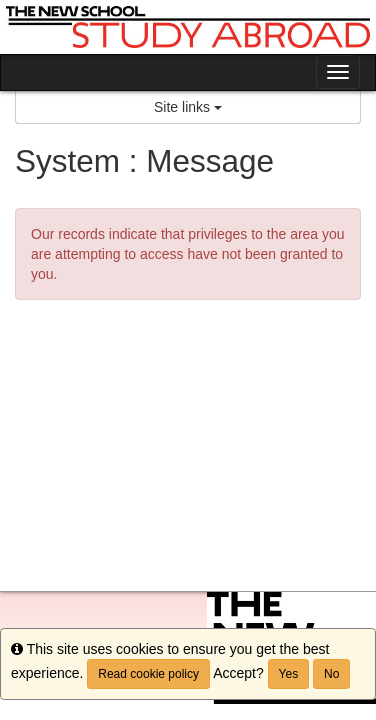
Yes (289, 674)
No (331, 674)
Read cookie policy (148, 674)
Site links (188, 107)
